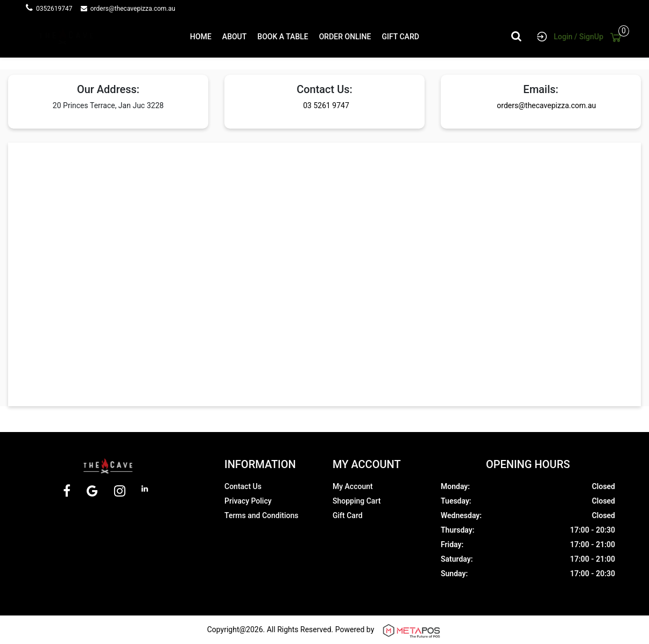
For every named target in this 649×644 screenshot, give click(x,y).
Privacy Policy (248, 501)
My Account (353, 486)
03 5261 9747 (330, 105)
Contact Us (243, 486)
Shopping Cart (357, 501)
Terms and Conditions (261, 515)
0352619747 (57, 9)
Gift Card (348, 515)
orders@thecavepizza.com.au (133, 9)
